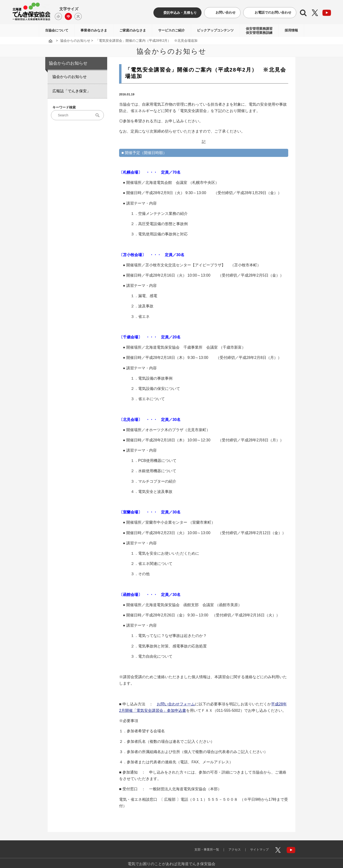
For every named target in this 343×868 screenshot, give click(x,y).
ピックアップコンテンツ (215, 30)
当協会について (57, 30)
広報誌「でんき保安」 (71, 91)
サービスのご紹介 (171, 30)
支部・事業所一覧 (201, 846)
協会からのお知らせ (75, 41)
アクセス (231, 846)
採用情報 (291, 30)
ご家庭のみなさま (133, 30)
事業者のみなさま (94, 30)
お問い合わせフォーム (176, 704)
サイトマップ (258, 846)
